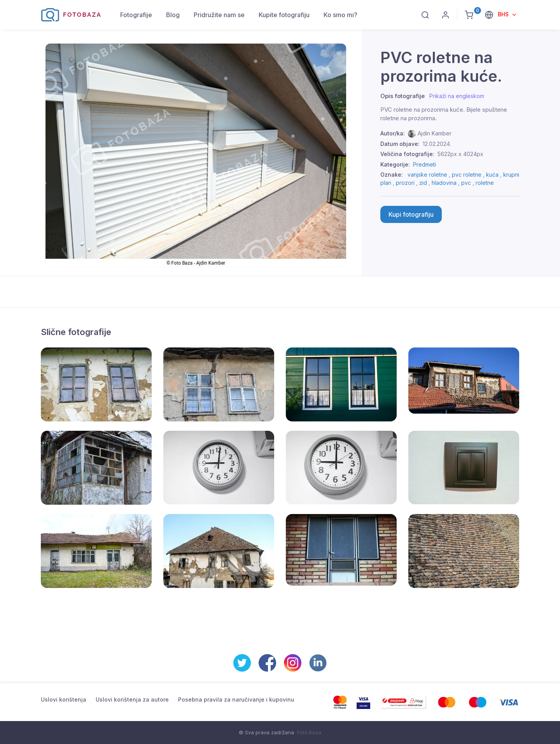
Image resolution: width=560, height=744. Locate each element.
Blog (173, 15)
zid (423, 183)
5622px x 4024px (460, 154)
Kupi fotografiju (411, 214)
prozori (405, 183)
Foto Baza (309, 732)
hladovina (444, 183)
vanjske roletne (427, 175)
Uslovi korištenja (64, 699)
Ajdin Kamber (435, 133)
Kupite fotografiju (284, 15)
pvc (466, 183)
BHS (504, 14)
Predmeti (424, 164)
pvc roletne (467, 175)
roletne (485, 183)
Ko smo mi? (340, 15)
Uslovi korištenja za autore (132, 699)
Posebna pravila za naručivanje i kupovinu (236, 699)
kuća (492, 175)
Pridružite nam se (219, 15)
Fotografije (136, 15)
